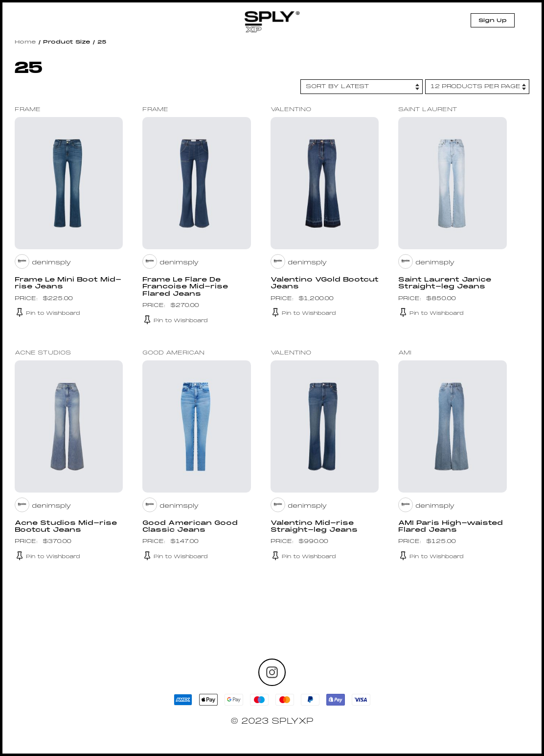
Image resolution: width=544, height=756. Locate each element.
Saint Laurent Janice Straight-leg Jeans (445, 283)
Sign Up (493, 21)
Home (25, 42)
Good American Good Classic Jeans (190, 527)
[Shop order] (362, 87)
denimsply (51, 263)
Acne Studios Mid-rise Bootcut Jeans (66, 527)
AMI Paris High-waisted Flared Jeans (451, 527)
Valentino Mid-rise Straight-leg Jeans (314, 527)
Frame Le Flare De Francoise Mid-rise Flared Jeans (185, 287)
